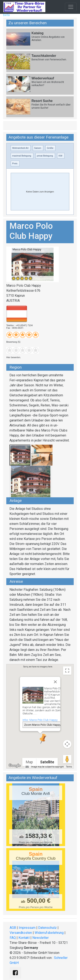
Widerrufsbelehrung (49, 933)
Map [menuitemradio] (29, 762)
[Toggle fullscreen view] (67, 671)
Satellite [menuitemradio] (47, 762)
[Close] (55, 682)
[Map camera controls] (67, 744)
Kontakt (24, 938)
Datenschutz (47, 928)
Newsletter (41, 938)
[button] (40, 739)
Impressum (27, 928)
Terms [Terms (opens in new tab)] (69, 767)
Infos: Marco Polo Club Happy (40, 720)
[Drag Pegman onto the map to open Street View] (67, 759)
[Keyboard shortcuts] (27, 767)
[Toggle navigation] (71, 7)
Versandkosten (21, 933)
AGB (13, 928)
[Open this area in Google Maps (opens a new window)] (14, 766)
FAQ (13, 938)
